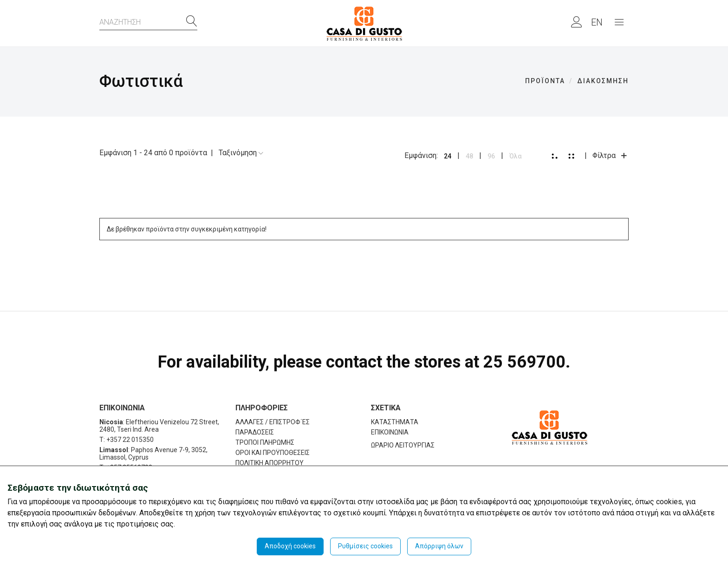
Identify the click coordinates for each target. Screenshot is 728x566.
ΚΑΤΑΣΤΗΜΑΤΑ (395, 422)
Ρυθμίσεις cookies (365, 546)
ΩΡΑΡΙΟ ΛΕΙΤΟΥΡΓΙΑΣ (403, 445)
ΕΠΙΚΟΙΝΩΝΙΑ (390, 432)
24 (448, 156)
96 (491, 156)
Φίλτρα (611, 155)
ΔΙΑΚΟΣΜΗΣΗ (603, 81)
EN (597, 22)
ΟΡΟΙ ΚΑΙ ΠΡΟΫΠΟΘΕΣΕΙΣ (273, 453)
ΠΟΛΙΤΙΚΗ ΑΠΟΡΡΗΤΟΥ (270, 463)
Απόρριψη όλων (439, 546)
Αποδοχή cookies (290, 546)
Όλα (516, 156)
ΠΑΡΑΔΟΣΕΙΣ (255, 432)
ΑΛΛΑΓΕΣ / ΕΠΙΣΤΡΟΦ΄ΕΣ (273, 422)
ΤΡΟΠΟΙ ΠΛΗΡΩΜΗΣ (265, 442)
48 (469, 156)
